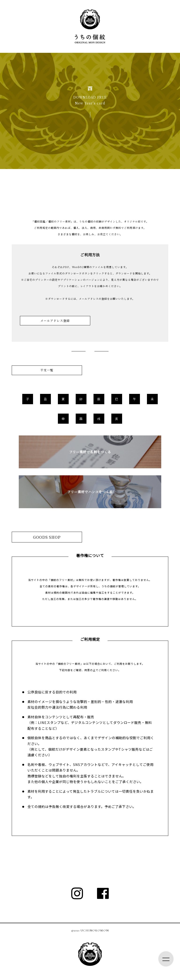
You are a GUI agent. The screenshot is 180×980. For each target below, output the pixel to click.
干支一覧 (47, 370)
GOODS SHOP (47, 537)
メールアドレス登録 (55, 321)
